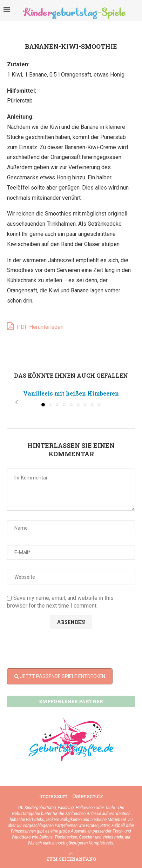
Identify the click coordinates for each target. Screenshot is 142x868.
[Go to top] (71, 859)
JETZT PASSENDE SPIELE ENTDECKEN (60, 676)
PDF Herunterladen (35, 326)
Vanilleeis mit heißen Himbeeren (71, 393)
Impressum (53, 796)
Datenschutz (88, 796)
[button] (16, 402)
